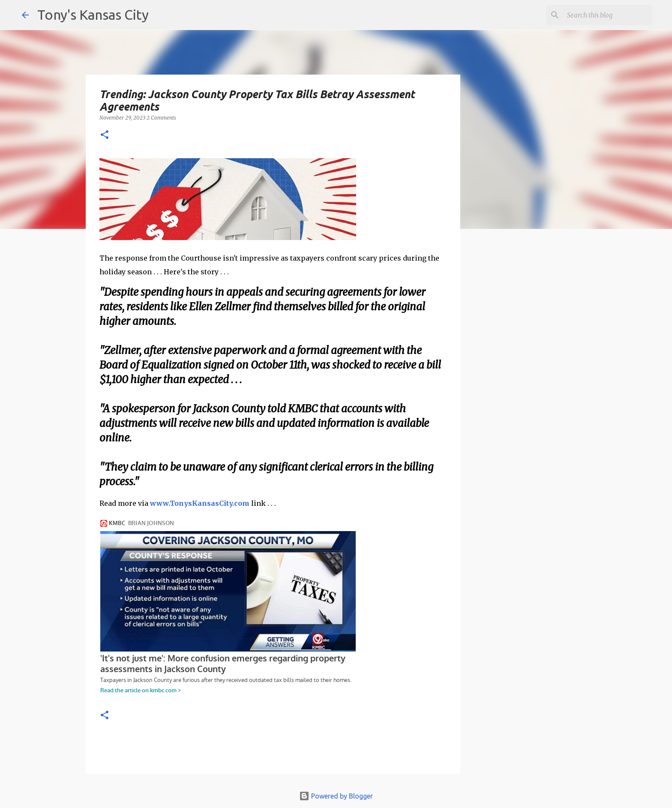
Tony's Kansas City (93, 15)
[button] (105, 135)
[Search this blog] (607, 15)
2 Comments (161, 118)
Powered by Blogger (336, 796)
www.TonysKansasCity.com (200, 503)
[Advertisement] (530, 384)
